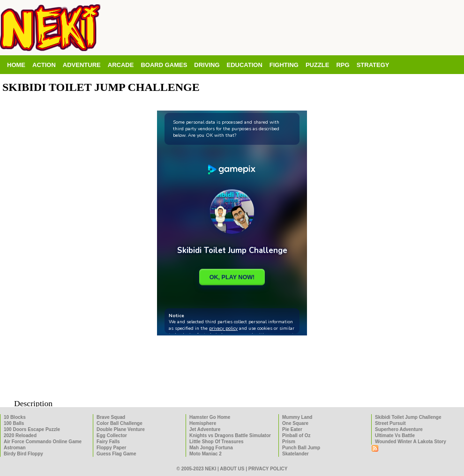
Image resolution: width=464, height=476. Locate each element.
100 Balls (14, 423)
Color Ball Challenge (120, 423)
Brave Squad (111, 417)
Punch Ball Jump (301, 448)
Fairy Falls (108, 442)
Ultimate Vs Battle (395, 435)
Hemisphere (203, 423)
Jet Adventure (205, 429)
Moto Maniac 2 (206, 454)
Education (245, 65)
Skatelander (296, 454)
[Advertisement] (232, 373)
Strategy (373, 65)
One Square (295, 423)
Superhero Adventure (399, 429)
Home (16, 65)
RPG (343, 65)
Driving (207, 65)
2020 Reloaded (20, 435)
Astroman (15, 448)
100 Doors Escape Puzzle (32, 429)
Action (44, 65)
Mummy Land (297, 417)
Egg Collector (112, 435)
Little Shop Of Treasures (217, 442)
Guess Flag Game (116, 454)
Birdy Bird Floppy (23, 454)
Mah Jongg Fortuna (211, 448)
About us (232, 469)
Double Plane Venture (121, 429)
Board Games (164, 65)
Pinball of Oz (296, 435)
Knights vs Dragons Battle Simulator (230, 435)
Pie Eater (292, 429)
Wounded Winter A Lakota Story (411, 442)
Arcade (121, 65)
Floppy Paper (111, 448)
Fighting (284, 65)
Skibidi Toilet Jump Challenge (408, 417)
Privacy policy (268, 469)
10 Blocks (15, 417)
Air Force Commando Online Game (43, 442)
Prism (289, 442)
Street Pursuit (390, 423)
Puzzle (318, 65)
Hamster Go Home (210, 417)
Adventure (82, 65)
